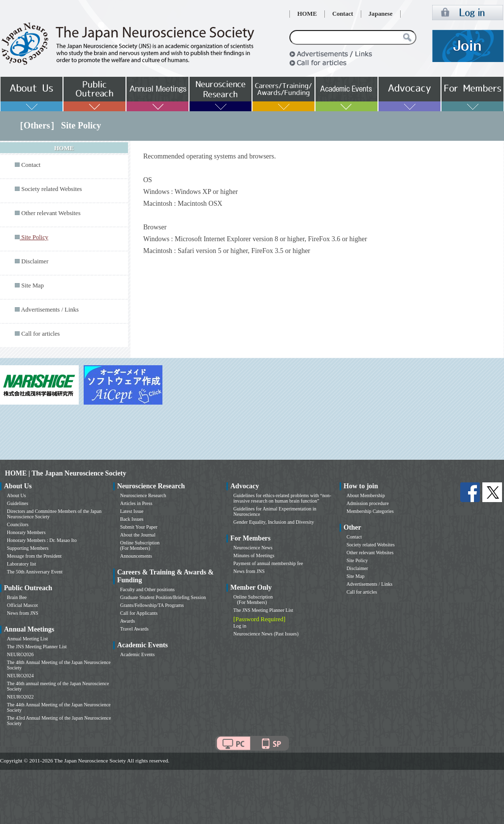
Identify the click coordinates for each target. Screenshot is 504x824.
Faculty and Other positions (147, 589)
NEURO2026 (20, 654)
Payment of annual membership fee (268, 563)
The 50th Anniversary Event (35, 572)
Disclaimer (35, 261)
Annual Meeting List (27, 639)
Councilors (18, 524)
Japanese (381, 14)
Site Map (32, 285)
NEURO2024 (20, 676)
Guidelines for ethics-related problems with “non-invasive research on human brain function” (282, 498)
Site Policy (357, 560)
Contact (343, 14)
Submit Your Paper (139, 527)
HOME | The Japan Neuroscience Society (65, 473)
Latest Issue (132, 511)
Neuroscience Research (143, 495)
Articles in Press (136, 503)
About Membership (366, 495)
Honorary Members (26, 532)
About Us (16, 495)
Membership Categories (370, 511)
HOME (307, 14)
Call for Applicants (139, 613)
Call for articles (40, 334)
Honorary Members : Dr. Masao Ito (42, 540)
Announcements (136, 556)
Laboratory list (21, 564)
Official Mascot (22, 605)
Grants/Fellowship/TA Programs (152, 605)
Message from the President (34, 556)
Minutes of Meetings (254, 555)
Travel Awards (134, 629)
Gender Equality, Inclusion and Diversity (274, 522)
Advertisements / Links (50, 310)
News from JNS (23, 613)
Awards (127, 621)
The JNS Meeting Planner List (37, 647)
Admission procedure (368, 503)
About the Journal (138, 535)
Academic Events (137, 654)
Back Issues (132, 519)
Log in (240, 626)
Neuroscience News (253, 548)
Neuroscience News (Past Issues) (266, 634)
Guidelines (17, 503)
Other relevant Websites (51, 213)
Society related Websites (51, 189)
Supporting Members (28, 548)
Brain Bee (17, 597)
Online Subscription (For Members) (140, 545)
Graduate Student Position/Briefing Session (163, 597)
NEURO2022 (20, 697)
